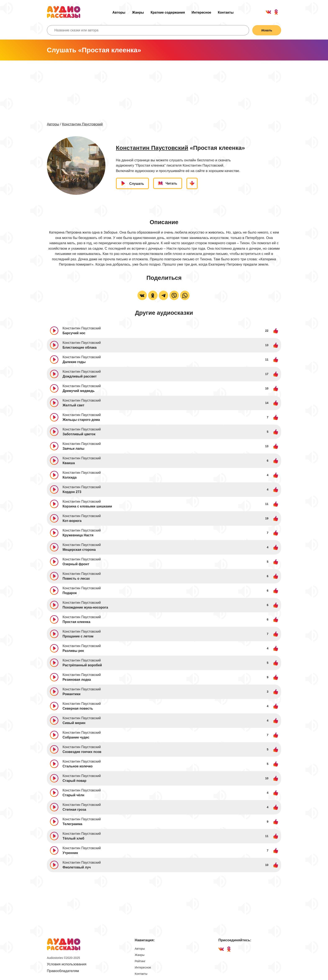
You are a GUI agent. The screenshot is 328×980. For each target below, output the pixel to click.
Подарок (70, 593)
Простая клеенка (76, 622)
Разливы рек (73, 651)
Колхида (70, 477)
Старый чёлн (73, 795)
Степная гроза (74, 810)
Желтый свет (73, 405)
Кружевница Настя (78, 535)
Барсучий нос (74, 333)
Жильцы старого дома (81, 420)
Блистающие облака (80, 347)
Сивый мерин (74, 723)
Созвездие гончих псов (82, 752)
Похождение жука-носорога (85, 607)
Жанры (138, 12)
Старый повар (74, 781)
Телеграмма (72, 824)
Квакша (69, 463)
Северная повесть (78, 708)
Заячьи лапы (73, 449)
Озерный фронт (76, 564)
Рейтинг (140, 961)
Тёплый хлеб (73, 838)
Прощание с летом (78, 636)
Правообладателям (63, 971)
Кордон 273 (72, 492)
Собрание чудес (76, 737)
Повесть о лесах (76, 579)
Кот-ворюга (72, 521)
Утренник (70, 853)
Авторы (119, 12)
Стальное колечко (78, 766)
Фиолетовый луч (77, 867)
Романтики (72, 694)
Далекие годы (74, 362)
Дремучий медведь (79, 391)
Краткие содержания (168, 12)
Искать (267, 30)
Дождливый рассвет (80, 376)
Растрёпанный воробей (82, 665)
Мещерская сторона (79, 550)
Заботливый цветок (79, 434)
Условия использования (67, 964)
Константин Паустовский (82, 124)
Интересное (201, 12)
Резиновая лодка (77, 680)
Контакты (226, 12)
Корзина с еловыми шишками (87, 506)
